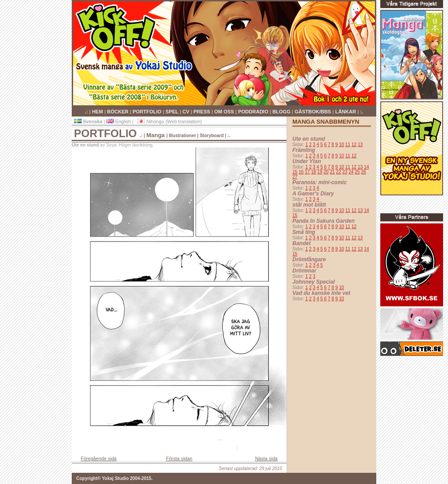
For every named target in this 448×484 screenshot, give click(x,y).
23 (345, 172)
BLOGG (282, 112)
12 (354, 145)
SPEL (173, 112)
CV (187, 112)
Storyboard (211, 136)
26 (363, 172)
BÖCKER (119, 112)
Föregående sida (99, 458)
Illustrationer (183, 136)
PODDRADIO (254, 112)
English (119, 121)
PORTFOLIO (148, 112)
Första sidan (179, 458)
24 (351, 172)
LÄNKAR (346, 112)
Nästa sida (266, 458)
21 (332, 172)
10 (341, 145)
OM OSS (225, 112)
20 (326, 172)
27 (295, 177)
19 (320, 172)
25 (357, 172)
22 (338, 172)
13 (360, 145)
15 (295, 172)
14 (367, 167)
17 (307, 172)
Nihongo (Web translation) (170, 121)
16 (301, 172)
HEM (98, 112)
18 (314, 172)
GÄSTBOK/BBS (313, 112)
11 (348, 145)
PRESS (202, 112)
